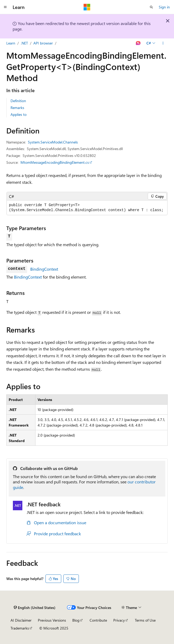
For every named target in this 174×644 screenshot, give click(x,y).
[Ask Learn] (138, 43)
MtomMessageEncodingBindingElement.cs (55, 162)
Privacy (119, 620)
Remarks (17, 108)
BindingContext (44, 269)
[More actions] (163, 43)
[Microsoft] (87, 7)
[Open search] (151, 7)
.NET (24, 43)
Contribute (98, 620)
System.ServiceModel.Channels (53, 142)
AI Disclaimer (21, 620)
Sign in (164, 7)
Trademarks (20, 628)
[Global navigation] (5, 7)
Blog (76, 620)
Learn (11, 43)
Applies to (19, 114)
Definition (18, 101)
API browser (43, 43)
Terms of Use (145, 620)
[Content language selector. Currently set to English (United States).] (35, 608)
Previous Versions (52, 620)
